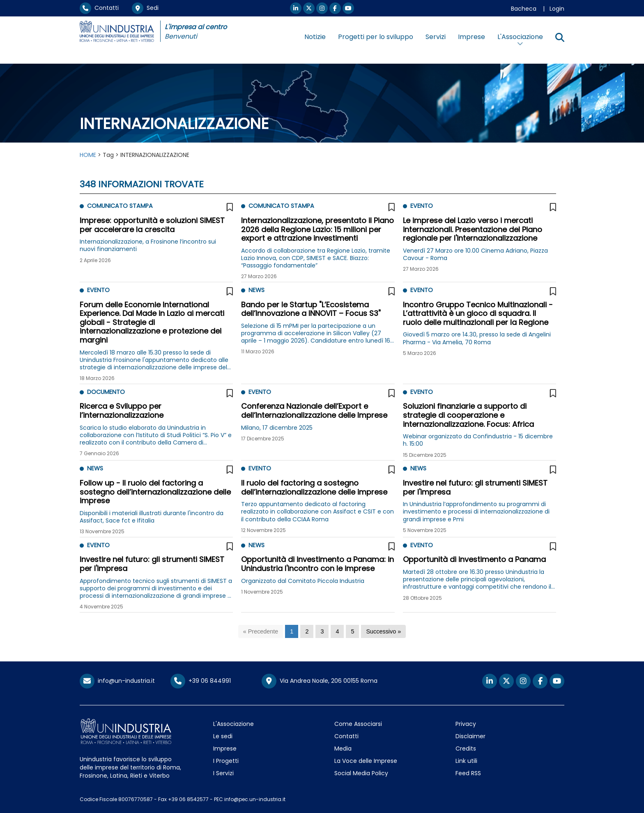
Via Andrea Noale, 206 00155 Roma (320, 681)
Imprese (471, 37)
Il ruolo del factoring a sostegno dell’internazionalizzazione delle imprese (314, 487)
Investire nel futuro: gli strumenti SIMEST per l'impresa (475, 487)
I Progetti (226, 761)
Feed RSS (468, 773)
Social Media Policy (361, 773)
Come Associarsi (358, 724)
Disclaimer (470, 736)
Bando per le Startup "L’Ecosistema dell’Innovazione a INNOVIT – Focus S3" (311, 309)
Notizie (315, 37)
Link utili (466, 761)
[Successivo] (383, 632)
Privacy (466, 724)
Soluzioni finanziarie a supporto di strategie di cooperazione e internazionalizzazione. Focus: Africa (468, 415)
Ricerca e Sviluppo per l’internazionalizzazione (122, 411)
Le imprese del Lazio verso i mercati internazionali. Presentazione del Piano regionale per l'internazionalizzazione (473, 229)
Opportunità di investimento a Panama (474, 559)
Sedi (145, 8)
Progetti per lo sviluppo (376, 37)
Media (343, 749)
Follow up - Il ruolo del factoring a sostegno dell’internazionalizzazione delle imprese (155, 492)
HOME (88, 155)
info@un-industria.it (117, 681)
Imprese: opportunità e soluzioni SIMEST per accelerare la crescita (152, 225)
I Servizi (223, 773)
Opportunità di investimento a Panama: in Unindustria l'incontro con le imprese (317, 564)
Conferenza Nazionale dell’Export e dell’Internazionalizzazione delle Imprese (314, 411)
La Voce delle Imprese (366, 761)
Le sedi (223, 736)
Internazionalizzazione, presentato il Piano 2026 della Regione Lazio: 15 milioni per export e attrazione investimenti (317, 229)
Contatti (99, 8)
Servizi (436, 37)
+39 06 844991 (201, 681)
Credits (466, 749)
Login (557, 9)
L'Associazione (233, 724)
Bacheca (524, 9)
